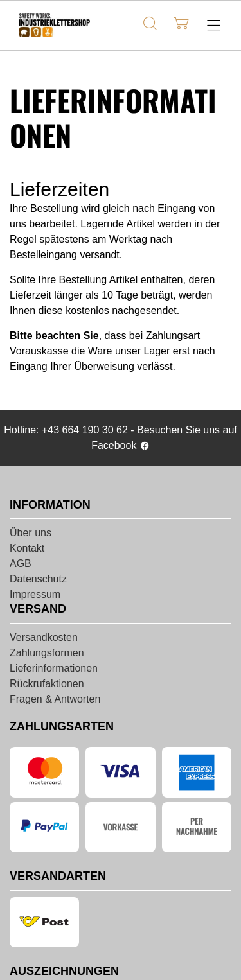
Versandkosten (44, 637)
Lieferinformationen (54, 668)
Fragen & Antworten (55, 699)
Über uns (31, 533)
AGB (21, 564)
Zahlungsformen (47, 653)
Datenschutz (38, 579)
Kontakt (27, 548)
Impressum (35, 594)
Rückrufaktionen (47, 684)
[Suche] (150, 23)
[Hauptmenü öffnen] (214, 25)
